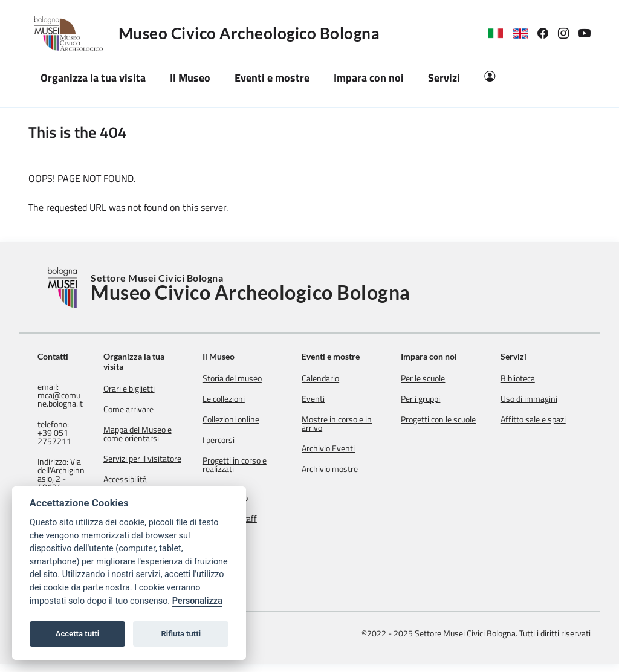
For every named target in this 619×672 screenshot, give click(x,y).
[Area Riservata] (490, 78)
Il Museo (241, 356)
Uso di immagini (534, 399)
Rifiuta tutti (181, 634)
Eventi (330, 399)
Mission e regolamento (248, 494)
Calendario (337, 378)
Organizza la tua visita (162, 361)
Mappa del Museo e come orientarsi (165, 434)
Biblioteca (523, 378)
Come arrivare (156, 409)
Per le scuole (434, 378)
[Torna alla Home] (64, 287)
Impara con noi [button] (369, 78)
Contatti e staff (252, 519)
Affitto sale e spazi (539, 419)
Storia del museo (254, 378)
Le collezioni (246, 399)
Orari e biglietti (157, 389)
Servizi (519, 356)
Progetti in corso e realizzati (257, 465)
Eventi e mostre (348, 356)
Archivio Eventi (345, 448)
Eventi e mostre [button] (272, 78)
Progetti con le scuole (450, 419)
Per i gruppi (432, 399)
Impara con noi (440, 356)
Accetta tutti (78, 634)
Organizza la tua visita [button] (93, 78)
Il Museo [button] (190, 78)
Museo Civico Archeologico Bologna (249, 33)
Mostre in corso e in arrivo (354, 424)
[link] (548, 34)
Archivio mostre (347, 469)
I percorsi (241, 440)
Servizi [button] (444, 78)
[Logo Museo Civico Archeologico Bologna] (73, 33)
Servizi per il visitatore (152, 463)
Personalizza (197, 601)
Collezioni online (253, 419)
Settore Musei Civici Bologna (251, 288)
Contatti (53, 357)
